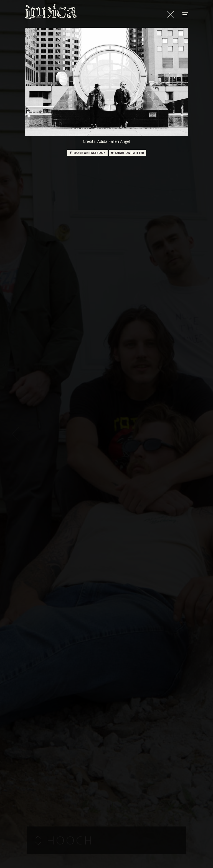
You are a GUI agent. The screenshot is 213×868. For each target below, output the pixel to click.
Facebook (87, 153)
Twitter (127, 153)
